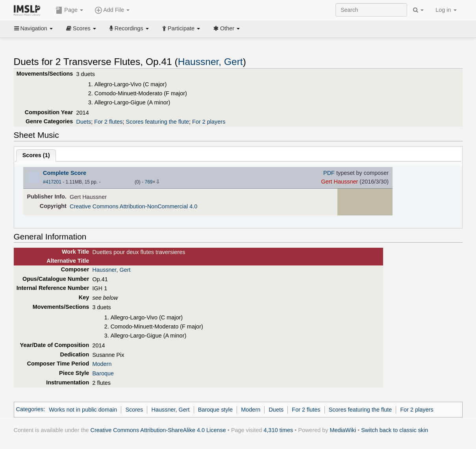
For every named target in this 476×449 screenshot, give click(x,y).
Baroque (103, 373)
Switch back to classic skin (395, 430)
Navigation (33, 28)
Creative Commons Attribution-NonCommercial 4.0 (133, 206)
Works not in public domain (83, 410)
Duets (84, 122)
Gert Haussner (339, 182)
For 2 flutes (108, 122)
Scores (81, 28)
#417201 (52, 182)
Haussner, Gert (210, 62)
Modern (102, 364)
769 (148, 182)
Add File (112, 10)
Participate (181, 28)
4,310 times (279, 430)
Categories (30, 410)
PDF (329, 173)
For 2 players (209, 122)
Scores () (36, 155)
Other (227, 28)
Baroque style (215, 410)
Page (69, 10)
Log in (446, 10)
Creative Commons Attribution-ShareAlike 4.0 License (158, 430)
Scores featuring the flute (158, 122)
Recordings (129, 28)
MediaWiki (343, 430)
